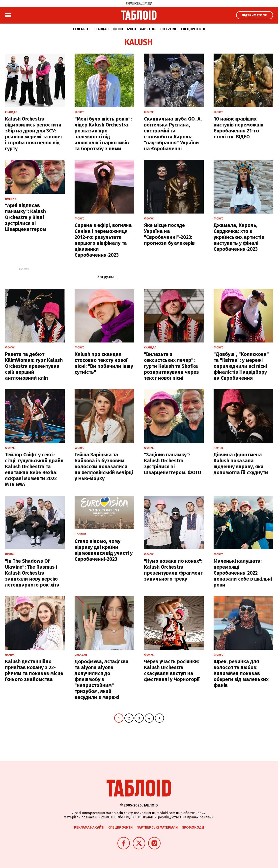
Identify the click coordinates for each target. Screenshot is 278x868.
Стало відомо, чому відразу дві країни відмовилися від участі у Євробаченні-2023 (104, 550)
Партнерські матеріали (157, 827)
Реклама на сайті (89, 827)
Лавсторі (148, 29)
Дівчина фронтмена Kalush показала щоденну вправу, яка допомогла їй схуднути (241, 464)
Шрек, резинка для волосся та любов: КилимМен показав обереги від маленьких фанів (241, 673)
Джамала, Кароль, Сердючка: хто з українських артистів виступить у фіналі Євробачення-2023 (239, 237)
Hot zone (169, 29)
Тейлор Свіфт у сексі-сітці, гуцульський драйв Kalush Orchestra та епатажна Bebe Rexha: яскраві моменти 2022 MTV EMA (34, 469)
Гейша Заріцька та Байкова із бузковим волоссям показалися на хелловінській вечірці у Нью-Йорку (104, 466)
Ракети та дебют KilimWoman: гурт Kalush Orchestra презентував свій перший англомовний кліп (34, 366)
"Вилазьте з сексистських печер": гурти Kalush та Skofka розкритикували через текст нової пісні (171, 366)
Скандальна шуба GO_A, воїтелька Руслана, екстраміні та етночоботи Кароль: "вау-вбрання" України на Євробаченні (173, 134)
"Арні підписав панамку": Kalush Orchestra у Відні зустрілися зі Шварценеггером (26, 217)
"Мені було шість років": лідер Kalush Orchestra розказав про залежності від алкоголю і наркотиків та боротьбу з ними (103, 134)
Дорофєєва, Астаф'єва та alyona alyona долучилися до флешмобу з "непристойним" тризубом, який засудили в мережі (102, 679)
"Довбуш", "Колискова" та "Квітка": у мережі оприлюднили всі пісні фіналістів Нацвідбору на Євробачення (241, 366)
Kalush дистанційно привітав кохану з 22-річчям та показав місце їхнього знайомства (34, 670)
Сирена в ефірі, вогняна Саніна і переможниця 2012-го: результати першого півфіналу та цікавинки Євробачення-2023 (103, 240)
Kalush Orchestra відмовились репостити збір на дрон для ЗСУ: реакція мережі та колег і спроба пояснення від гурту (34, 134)
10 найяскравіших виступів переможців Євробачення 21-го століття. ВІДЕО (238, 128)
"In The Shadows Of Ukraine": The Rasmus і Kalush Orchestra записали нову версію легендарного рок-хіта (32, 573)
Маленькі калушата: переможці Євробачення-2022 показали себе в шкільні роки (243, 573)
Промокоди (193, 827)
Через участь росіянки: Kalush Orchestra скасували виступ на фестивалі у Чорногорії (172, 670)
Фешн (118, 29)
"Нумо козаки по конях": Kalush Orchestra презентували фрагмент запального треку (173, 570)
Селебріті (81, 29)
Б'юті (131, 29)
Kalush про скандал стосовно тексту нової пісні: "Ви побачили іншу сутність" (104, 363)
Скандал (101, 29)
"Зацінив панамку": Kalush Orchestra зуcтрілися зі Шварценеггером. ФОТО (173, 464)
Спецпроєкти (193, 29)
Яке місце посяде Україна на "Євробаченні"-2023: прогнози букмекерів (169, 234)
